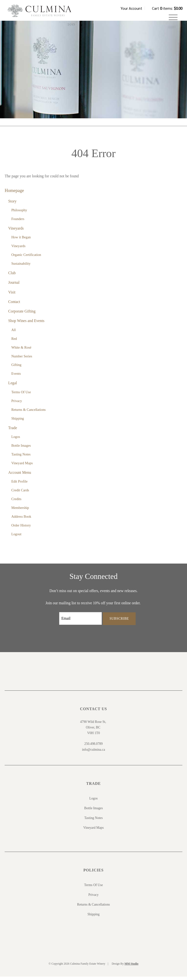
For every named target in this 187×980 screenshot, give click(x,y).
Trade (13, 431)
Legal (13, 387)
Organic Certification (26, 258)
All (13, 333)
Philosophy (19, 213)
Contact (14, 305)
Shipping (18, 422)
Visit (12, 296)
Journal (14, 286)
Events (16, 377)
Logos (16, 440)
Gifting (16, 368)
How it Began (21, 241)
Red (14, 342)
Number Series (22, 360)
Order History (21, 529)
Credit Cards (20, 494)
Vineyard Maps (22, 466)
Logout (16, 537)
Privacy (17, 404)
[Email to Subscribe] (80, 622)
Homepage (14, 194)
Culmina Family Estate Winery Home (44, 13)
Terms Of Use (21, 395)
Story (12, 205)
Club (12, 276)
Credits (16, 502)
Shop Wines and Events (26, 324)
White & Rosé (21, 351)
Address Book (21, 520)
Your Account (131, 8)
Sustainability (21, 267)
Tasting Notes (21, 458)
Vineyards (16, 232)
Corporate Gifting (22, 315)
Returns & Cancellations (28, 413)
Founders (18, 222)
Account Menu (20, 476)
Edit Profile (19, 485)
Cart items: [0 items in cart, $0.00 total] (167, 8)
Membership (20, 511)
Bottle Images (21, 449)
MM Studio (131, 967)
